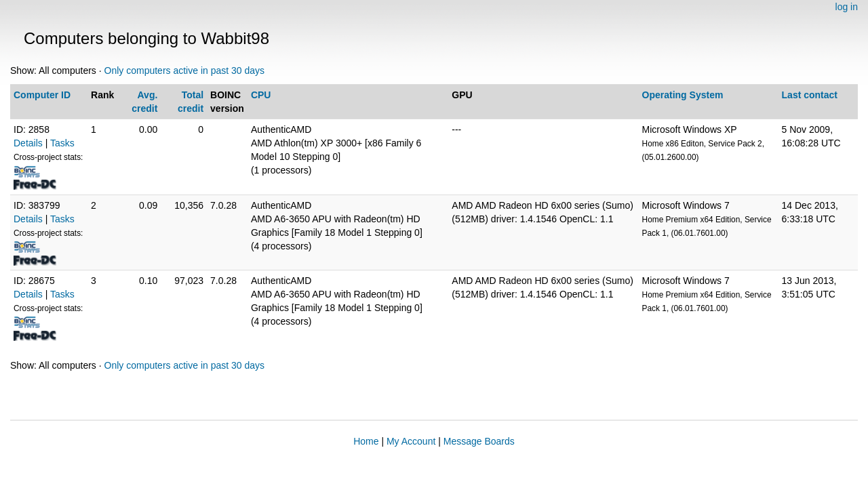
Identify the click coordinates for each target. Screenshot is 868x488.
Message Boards (479, 441)
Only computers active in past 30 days (185, 70)
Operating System (683, 95)
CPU (261, 95)
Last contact (810, 95)
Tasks (62, 143)
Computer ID (42, 95)
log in (847, 7)
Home (366, 441)
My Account (411, 441)
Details (28, 143)
